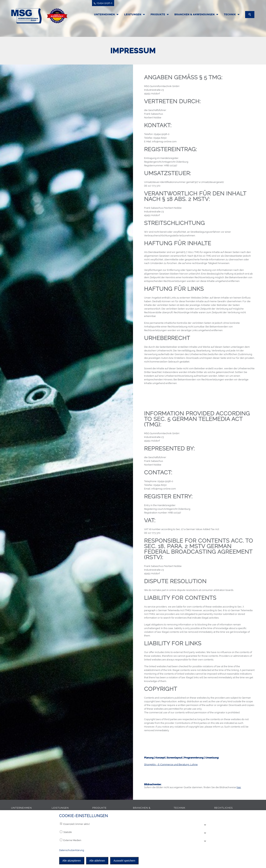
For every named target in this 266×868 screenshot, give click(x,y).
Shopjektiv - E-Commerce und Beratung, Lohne (171, 764)
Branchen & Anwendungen (195, 14)
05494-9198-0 (103, 3)
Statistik (66, 832)
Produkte (158, 14)
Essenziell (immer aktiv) (75, 824)
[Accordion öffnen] (205, 825)
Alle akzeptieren (72, 861)
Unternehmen (104, 14)
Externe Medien (71, 840)
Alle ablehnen (97, 861)
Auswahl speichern (124, 861)
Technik (230, 14)
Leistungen (133, 14)
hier (239, 787)
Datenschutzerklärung (72, 850)
